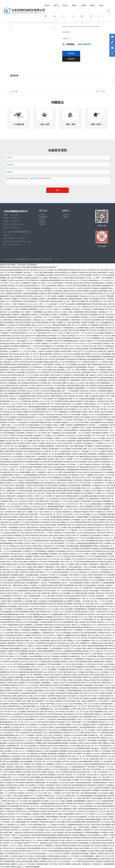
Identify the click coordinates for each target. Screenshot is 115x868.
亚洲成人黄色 (70, 796)
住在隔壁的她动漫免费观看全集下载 (52, 280)
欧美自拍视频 (64, 685)
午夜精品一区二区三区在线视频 (65, 438)
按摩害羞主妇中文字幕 (43, 833)
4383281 (21, 238)
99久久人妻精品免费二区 (10, 491)
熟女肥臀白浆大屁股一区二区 (25, 709)
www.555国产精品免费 (40, 322)
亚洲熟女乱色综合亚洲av (52, 328)
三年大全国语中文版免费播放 (91, 320)
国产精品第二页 (77, 309)
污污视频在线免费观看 (47, 804)
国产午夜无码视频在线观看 (86, 562)
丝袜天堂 (97, 506)
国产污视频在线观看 (19, 822)
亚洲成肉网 (56, 478)
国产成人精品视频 (36, 362)
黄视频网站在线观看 (75, 825)
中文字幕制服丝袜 (105, 572)
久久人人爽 (110, 838)
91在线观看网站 (41, 551)
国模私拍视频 (84, 407)
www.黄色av (70, 712)
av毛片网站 (44, 378)
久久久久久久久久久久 (46, 309)
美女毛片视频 (82, 472)
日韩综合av (68, 735)
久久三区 (51, 475)
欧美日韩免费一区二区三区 (57, 811)
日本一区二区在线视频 (52, 317)
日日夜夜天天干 (28, 551)
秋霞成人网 (85, 386)
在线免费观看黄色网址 (12, 614)
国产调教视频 (35, 614)
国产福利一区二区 (9, 341)
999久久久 (55, 580)
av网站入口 (36, 315)
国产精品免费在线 (28, 743)
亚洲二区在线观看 (67, 609)
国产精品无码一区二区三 (27, 577)
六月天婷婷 (48, 420)
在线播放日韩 (11, 646)
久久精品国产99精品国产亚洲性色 (65, 846)
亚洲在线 (26, 830)
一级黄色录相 (18, 833)
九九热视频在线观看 (85, 430)
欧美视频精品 (95, 441)
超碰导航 (96, 677)
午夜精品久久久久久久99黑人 (80, 554)
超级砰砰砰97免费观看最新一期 (37, 783)
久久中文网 (25, 522)
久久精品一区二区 (28, 648)
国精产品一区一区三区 (44, 654)
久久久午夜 (33, 446)
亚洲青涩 (42, 293)
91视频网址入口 (100, 577)
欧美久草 (36, 775)
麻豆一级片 (106, 435)
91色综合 (69, 830)
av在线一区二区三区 (35, 328)
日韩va (5, 470)
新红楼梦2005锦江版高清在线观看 (33, 307)
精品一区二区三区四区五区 (64, 612)
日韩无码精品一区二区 (58, 501)
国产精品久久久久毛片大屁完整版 (93, 317)
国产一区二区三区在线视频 (85, 538)
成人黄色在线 (63, 827)
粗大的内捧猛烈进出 (53, 677)
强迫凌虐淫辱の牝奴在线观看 (10, 641)
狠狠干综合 (97, 683)
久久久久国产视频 (48, 596)
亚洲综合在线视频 (26, 491)
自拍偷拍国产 (104, 425)
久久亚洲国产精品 (101, 380)
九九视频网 (21, 712)
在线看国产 (81, 499)
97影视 (62, 293)
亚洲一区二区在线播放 (52, 656)
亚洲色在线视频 (68, 777)
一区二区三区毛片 (55, 853)
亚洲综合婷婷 (11, 496)
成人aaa (40, 420)
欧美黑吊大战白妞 (81, 612)
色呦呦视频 (96, 338)
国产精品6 (24, 714)
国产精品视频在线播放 (31, 462)
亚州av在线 (96, 464)
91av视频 (98, 512)
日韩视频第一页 (80, 630)
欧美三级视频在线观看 (29, 564)
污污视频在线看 (30, 809)
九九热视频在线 (41, 664)
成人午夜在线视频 (76, 704)
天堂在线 (43, 606)
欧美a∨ (71, 630)
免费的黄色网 (89, 714)
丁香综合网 (50, 798)
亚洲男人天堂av (39, 291)
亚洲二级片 (48, 793)
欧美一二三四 (12, 425)
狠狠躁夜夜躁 (106, 383)
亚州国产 (59, 430)
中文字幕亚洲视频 (46, 438)
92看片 (56, 843)
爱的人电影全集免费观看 (77, 330)
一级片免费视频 (106, 278)
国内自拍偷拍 (21, 848)
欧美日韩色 (19, 451)
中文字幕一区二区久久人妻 (32, 357)
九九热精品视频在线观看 (28, 693)
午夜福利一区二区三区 (89, 415)
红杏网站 (21, 785)
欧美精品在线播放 (82, 349)
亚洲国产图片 (88, 588)
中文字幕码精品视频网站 (85, 796)
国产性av (57, 622)
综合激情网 (23, 422)
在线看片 (88, 733)
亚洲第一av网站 (88, 412)
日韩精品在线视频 (41, 648)
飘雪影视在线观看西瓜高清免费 (42, 604)
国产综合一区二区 (34, 349)
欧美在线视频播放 (63, 320)
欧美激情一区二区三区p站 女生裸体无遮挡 (15, 604)
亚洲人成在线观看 (84, 846)
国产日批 (75, 478)
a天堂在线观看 (34, 811)
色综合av (93, 680)
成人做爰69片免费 (85, 364)
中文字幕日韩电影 (70, 701)
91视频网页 (70, 388)
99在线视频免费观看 (50, 838)
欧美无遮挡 (31, 380)
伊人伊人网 (94, 693)
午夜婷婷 (88, 804)
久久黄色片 (23, 370)
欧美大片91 (53, 725)
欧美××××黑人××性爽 (12, 514)
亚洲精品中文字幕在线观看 (16, 783)
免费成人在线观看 (40, 861)
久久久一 (9, 838)
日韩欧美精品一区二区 (43, 780)
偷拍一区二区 (20, 735)
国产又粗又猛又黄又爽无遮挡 (102, 840)
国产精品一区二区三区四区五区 (32, 338)
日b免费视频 (43, 754)
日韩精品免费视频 (52, 817)
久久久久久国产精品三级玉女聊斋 (43, 722)
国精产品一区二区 (104, 622)
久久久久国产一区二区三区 (70, 577)
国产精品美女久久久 (33, 372)
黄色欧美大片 (39, 751)
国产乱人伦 (60, 785)
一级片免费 (85, 601)
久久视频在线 (14, 351)
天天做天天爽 (91, 709)
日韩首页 (44, 449)
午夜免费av (40, 864)
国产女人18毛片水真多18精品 (62, 443)
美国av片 (94, 725)
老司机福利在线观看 (16, 698)
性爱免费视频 (62, 525)
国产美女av (102, 533)
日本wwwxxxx (73, 817)
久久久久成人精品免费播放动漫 (87, 541)
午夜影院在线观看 (17, 556)
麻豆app (34, 270)
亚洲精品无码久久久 (72, 506)
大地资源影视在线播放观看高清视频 (43, 835)
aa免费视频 (76, 528)
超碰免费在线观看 (17, 388)
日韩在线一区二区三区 (52, 451)
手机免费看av (41, 275)
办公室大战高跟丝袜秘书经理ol (75, 596)
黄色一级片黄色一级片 (96, 635)
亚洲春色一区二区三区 (54, 307)
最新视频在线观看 (76, 299)
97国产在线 (81, 709)
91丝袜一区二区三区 (25, 541)
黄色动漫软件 (65, 769)
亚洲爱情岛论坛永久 (62, 767)
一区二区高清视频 (102, 667)
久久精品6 (91, 730)
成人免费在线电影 (92, 499)
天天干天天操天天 (67, 344)
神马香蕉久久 (21, 646)
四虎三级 (11, 593)
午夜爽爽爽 (30, 751)
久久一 (2, 804)
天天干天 (112, 330)
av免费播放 (54, 330)
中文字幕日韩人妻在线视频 (70, 549)
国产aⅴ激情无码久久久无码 (25, 386)
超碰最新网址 (80, 388)
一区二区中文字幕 (68, 664)
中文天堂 (34, 830)
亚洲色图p (37, 454)
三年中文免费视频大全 (93, 336)
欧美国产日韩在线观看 (95, 630)
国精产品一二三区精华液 (100, 362)
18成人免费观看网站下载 (98, 712)
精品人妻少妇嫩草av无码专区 (41, 659)
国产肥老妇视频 (53, 562)
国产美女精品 (47, 588)
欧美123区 (66, 762)
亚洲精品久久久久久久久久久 (28, 304)
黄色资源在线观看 (73, 386)
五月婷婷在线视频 (54, 664)
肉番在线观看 (34, 438)
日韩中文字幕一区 (9, 848)
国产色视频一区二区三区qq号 (84, 604)
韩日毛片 (103, 299)
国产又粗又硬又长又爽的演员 (97, 330)
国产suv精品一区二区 (103, 475)
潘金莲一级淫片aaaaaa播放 (104, 412)
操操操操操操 (106, 754)
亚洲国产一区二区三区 (19, 378)
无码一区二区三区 (37, 667)
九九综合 (109, 483)
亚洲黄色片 (16, 315)
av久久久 (98, 672)
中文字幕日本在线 (6, 583)
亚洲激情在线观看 (104, 698)
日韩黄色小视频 (103, 853)
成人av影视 (51, 693)
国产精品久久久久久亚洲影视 (15, 483)
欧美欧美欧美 (19, 717)
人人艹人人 (22, 349)
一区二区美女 (70, 543)
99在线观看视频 (55, 583)
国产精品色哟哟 (104, 386)
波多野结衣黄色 (19, 583)
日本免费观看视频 (87, 856)
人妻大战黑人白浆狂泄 (66, 288)
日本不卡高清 (28, 459)
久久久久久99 (81, 409)
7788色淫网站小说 (107, 591)
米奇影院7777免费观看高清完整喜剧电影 (39, 530)
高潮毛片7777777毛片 (31, 843)
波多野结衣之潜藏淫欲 (103, 788)
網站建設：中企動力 (41, 259)
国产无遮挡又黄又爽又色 (21, 478)
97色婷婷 (61, 725)
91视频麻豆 (96, 790)
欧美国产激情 (63, 299)
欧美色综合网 (71, 359)
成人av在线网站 (14, 522)
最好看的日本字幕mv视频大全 (86, 401)
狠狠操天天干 (29, 796)
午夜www (54, 522)
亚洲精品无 (29, 767)
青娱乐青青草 (14, 525)
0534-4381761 (85, 44)
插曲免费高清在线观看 (28, 396)
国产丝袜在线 (14, 354)
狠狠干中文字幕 (21, 633)
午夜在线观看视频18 (69, 472)
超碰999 (44, 585)
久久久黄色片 (8, 659)
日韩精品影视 (80, 819)
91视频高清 (33, 725)
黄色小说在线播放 (103, 680)
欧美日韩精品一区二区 (100, 769)
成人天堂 (9, 627)
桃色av (51, 630)
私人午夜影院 (32, 827)
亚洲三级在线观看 (47, 483)
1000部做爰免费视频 (92, 833)
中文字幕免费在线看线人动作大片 (80, 654)
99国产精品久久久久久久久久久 (57, 704)
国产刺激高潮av (6, 759)
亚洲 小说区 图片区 (79, 740)
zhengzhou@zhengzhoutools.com (20, 241)
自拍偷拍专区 (18, 838)
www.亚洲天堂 (69, 538)
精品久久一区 (66, 530)
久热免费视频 (11, 746)
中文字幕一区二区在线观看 (58, 575)
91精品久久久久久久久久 (72, 307)
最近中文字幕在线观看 (15, 278)
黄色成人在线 (34, 738)
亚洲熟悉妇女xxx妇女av (106, 454)
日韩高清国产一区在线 (37, 514)
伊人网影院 (79, 664)
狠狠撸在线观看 (56, 517)
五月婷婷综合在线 (14, 743)
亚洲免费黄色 (54, 549)
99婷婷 (46, 549)
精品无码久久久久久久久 (104, 538)
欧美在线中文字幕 (31, 846)
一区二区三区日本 (87, 333)
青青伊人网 (15, 672)
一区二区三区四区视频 (88, 656)
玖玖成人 (15, 504)
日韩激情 (8, 512)
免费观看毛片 (85, 643)
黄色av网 (9, 591)
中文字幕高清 (91, 388)
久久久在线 (42, 417)
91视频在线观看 (13, 625)
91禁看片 (39, 838)
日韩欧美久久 (98, 864)
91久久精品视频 (59, 399)
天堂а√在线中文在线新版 (55, 415)
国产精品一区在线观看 (53, 422)
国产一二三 (44, 304)
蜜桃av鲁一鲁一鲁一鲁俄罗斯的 (31, 675)
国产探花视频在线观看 (12, 393)
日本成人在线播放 (102, 730)
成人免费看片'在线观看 (72, 601)
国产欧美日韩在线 (43, 396)
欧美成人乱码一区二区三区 (29, 354)
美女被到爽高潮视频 (7, 735)
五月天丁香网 (9, 435)
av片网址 (73, 709)
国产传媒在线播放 (76, 685)
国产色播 (52, 322)
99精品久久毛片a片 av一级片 (92, 307)
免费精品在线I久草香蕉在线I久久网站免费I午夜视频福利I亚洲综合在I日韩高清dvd (28, 267)
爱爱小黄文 (87, 769)
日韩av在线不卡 (49, 546)
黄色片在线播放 (40, 509)
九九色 (54, 833)
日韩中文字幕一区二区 (26, 606)
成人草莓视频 (66, 478)
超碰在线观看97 (36, 588)
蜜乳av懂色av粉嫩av (47, 273)
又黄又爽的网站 (52, 299)
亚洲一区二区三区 (100, 717)
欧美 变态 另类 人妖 (92, 614)
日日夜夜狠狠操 (95, 517)
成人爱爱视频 (97, 480)
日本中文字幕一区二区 (68, 562)
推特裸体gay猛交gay (57, 541)
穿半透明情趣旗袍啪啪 (55, 601)
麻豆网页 (40, 735)
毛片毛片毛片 (9, 446)
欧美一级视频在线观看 (32, 596)
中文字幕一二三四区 (92, 278)
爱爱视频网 (52, 754)
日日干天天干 (37, 399)
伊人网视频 (27, 635)
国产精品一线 (84, 775)
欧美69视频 (21, 372)
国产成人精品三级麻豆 (39, 772)
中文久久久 (75, 806)
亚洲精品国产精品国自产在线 (83, 512)
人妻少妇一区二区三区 (8, 667)
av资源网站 (63, 717)
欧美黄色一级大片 (44, 830)
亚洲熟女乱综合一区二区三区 (54, 796)
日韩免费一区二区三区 (74, 459)
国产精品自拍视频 (51, 338)
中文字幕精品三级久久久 (63, 346)
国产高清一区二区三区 (77, 756)
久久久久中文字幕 (17, 404)
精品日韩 (104, 775)
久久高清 (90, 270)
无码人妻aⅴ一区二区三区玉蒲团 (101, 601)
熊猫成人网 (68, 291)
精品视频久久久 (64, 522)
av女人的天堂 (18, 627)
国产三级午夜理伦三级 (63, 475)
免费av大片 (98, 714)
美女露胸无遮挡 (6, 472)
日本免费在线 (50, 785)
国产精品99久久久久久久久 (44, 767)
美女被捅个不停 (103, 606)
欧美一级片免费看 (22, 438)
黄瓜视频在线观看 (100, 556)
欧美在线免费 (97, 344)
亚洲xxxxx (18, 357)
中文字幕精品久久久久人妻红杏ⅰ (16, 825)
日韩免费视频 (38, 312)
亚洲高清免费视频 (74, 491)
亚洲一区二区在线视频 (54, 401)
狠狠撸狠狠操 (84, 843)
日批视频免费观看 (73, 470)
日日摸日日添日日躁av (95, 559)
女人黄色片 (69, 420)
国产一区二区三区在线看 (12, 506)
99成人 (21, 846)
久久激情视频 (106, 506)
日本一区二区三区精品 (14, 567)
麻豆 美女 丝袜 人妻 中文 (95, 346)
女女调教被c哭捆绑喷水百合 (21, 346)
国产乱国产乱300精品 (104, 562)
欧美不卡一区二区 (33, 851)
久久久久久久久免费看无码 (105, 814)
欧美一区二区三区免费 (44, 496)
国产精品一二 (93, 367)
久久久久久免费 (105, 393)
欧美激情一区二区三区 (105, 399)
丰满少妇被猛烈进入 (76, 567)
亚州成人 (17, 630)
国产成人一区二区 (48, 688)
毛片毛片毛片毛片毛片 (101, 430)
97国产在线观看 (86, 275)
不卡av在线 (75, 315)
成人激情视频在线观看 (82, 748)
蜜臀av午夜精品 (105, 541)
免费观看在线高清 (94, 688)
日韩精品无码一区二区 (14, 538)
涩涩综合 (85, 591)
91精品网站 (12, 790)
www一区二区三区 (24, 788)
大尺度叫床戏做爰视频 (20, 612)
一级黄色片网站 (17, 585)
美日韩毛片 (39, 317)
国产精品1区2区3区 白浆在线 (18, 811)
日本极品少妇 (67, 675)
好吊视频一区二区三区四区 (82, 780)
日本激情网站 (60, 546)
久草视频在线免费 (45, 662)
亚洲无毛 (3, 383)
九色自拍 (95, 522)
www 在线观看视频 (31, 698)
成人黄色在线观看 (89, 585)
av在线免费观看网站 (31, 475)
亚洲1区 (105, 364)
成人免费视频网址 (84, 641)
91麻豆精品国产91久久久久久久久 (37, 480)
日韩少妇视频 (72, 717)
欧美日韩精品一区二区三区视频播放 (92, 580)
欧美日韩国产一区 (79, 722)
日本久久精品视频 (19, 775)
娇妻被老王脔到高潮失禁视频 (71, 677)
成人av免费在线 (8, 580)
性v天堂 (80, 669)
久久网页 (15, 362)
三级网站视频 (104, 564)
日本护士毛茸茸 (66, 580)
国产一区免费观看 (39, 472)
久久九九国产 (102, 296)
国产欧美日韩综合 (11, 391)
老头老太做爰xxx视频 (69, 433)
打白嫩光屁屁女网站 (90, 533)
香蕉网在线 (65, 662)
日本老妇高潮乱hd (41, 856)
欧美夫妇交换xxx (17, 530)
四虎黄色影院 (69, 714)
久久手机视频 (49, 270)
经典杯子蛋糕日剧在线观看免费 (93, 646)
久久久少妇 (74, 572)
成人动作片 (42, 790)
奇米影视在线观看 (67, 417)
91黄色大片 (31, 646)
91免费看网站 (38, 341)
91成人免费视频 (32, 299)
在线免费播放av (14, 528)
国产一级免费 (28, 512)
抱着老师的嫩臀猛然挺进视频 (58, 743)
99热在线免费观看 (34, 848)
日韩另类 (41, 415)
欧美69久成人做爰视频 (79, 462)
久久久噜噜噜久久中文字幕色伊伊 (103, 488)
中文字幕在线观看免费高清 (24, 509)
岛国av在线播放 (97, 798)
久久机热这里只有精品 (48, 738)
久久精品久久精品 (87, 577)
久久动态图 (10, 325)
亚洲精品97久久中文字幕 (38, 562)
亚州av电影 (78, 585)
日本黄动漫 (64, 843)
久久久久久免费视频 (99, 514)
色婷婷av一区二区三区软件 (100, 404)
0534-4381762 (15, 218)
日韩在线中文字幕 (50, 759)
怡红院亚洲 (110, 341)
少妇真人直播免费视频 (76, 312)
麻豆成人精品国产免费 (94, 743)
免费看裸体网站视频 (83, 304)
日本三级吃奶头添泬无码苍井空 (51, 806)
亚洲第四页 (101, 401)
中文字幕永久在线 (7, 554)
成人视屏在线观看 (69, 570)
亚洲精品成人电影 (97, 643)
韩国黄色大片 (67, 512)
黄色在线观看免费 (61, 756)
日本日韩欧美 (19, 543)
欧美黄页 (57, 530)
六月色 (14, 596)
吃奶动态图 (56, 349)
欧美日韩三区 (23, 425)
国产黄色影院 (45, 522)
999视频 (36, 556)
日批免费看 (67, 593)
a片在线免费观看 (19, 488)
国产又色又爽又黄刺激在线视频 (47, 717)
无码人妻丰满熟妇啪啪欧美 (74, 833)
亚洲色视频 (45, 315)
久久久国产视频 (74, 746)
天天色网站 (104, 848)
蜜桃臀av (32, 612)
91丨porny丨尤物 (79, 346)
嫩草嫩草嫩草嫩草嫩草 (56, 506)
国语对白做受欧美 (61, 273)
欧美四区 (23, 780)
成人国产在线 (11, 441)
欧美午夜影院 (30, 717)
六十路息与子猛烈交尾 (83, 288)
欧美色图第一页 (55, 783)
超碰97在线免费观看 (66, 585)
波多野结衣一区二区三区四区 (74, 393)
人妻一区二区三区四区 (91, 704)
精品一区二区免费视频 (63, 309)
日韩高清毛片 (25, 572)
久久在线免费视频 (55, 648)
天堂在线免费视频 (70, 430)
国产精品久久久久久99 (72, 638)
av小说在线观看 (27, 730)
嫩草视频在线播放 (6, 722)
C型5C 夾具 (45, 124)
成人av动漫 (29, 609)
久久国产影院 (9, 633)
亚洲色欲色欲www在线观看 (52, 467)
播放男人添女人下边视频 (76, 672)
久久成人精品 (29, 499)
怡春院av (87, 583)
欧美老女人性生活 (79, 475)
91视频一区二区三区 (102, 530)
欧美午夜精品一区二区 (17, 464)
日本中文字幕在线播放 (31, 622)
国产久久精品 (5, 417)
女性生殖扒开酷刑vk (68, 349)
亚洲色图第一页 (39, 435)
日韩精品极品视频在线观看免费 (11, 270)
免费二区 (71, 819)
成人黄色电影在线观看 (36, 422)
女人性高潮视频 (14, 312)
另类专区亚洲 (98, 575)
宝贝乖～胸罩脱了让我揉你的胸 (22, 819)
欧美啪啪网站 (26, 393)
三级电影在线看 (25, 680)
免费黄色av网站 (56, 391)
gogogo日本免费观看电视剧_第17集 (28, 580)
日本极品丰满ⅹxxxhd (93, 659)
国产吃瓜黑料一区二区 (26, 330)
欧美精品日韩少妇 (89, 627)
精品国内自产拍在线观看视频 (77, 367)
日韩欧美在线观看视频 (30, 293)
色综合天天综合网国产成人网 (39, 714)
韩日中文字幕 (47, 478)
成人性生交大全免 (19, 336)
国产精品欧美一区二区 (19, 827)
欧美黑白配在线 (33, 378)
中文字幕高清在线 (36, 367)
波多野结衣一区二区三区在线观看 (19, 814)
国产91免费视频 (33, 822)
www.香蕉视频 (98, 617)
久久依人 (55, 780)
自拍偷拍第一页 (8, 727)
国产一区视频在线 (54, 433)
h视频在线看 (61, 388)
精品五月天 (24, 280)
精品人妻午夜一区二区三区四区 (77, 280)
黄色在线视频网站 (104, 509)
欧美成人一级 (96, 372)
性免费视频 (100, 328)
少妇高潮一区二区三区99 (41, 599)
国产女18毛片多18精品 (81, 291)
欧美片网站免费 (9, 438)
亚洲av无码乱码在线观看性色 (29, 286)
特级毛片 (55, 357)
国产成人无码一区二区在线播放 (77, 535)
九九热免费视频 (95, 422)
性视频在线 (51, 551)
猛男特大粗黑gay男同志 (88, 606)
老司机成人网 (52, 827)
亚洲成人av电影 (45, 443)
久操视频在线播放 (23, 667)
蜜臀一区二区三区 (90, 449)
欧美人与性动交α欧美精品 (31, 756)
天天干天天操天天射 (79, 559)
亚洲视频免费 (69, 651)
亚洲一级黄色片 (62, 567)
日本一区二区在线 (93, 409)
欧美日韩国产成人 (96, 301)
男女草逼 (58, 275)
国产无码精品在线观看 (23, 325)
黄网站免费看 (45, 685)
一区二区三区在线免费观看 (70, 317)
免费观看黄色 (26, 315)
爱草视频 (23, 309)
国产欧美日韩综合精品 (99, 304)
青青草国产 (59, 735)
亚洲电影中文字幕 (108, 372)
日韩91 (16, 680)
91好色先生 (75, 633)
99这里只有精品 (53, 464)
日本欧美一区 (59, 764)
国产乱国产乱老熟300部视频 (46, 525)
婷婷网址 (60, 833)
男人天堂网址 (106, 441)
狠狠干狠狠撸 (38, 567)
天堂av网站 (44, 575)
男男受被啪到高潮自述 (41, 541)
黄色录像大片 (108, 714)
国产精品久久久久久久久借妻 (82, 617)
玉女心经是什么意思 (50, 312)
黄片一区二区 (85, 504)
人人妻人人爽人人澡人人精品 (55, 667)
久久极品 (20, 480)
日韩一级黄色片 (26, 312)
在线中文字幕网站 (81, 564)
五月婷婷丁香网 (93, 851)
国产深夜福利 (59, 604)
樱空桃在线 (85, 470)
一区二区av (28, 740)
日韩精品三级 (93, 370)
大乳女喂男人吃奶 (80, 443)
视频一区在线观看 (40, 601)
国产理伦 (26, 535)
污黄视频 (60, 322)
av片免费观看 (8, 630)
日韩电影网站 (38, 740)
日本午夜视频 (5, 725)
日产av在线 (69, 683)
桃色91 (8, 835)
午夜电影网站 (76, 322)
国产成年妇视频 (70, 409)
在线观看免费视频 (82, 517)
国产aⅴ (98, 604)
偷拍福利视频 (82, 286)
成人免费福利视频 (61, 270)
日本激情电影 (71, 441)
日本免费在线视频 (72, 546)
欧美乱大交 (86, 488)
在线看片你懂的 (66, 351)
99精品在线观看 (56, 396)
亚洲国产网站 (46, 593)
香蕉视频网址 (78, 830)
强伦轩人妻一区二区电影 (73, 798)
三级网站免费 (75, 320)
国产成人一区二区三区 (79, 706)
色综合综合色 (84, 391)
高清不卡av (16, 564)
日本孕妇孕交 (71, 499)
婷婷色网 (3, 422)
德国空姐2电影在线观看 (80, 853)
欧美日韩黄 (15, 725)
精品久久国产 (60, 459)
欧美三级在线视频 (94, 286)
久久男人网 (40, 706)
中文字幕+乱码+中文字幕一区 (18, 754)
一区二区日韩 (41, 370)
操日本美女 (61, 775)
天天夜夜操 (7, 688)
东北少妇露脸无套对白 (32, 388)
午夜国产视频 (19, 485)
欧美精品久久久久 (40, 320)
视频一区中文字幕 (73, 333)
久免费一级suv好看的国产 (35, 701)
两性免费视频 (44, 554)
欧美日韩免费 (92, 622)
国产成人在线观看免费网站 (22, 472)
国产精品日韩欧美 (58, 543)
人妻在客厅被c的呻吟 (62, 446)
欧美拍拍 (64, 451)
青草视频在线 (102, 567)
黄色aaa (86, 680)
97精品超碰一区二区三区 (92, 435)
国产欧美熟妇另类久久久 (45, 612)
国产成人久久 (94, 470)
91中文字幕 (91, 596)
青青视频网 (37, 467)
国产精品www (81, 357)
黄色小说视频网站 (17, 273)
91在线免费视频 (6, 612)
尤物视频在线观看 (67, 730)
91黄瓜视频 (78, 480)
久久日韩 (6, 851)
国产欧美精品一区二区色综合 (57, 336)
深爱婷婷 (18, 772)
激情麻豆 (67, 520)
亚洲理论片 (61, 286)
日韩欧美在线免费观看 (88, 399)
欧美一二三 (47, 825)
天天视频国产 (49, 341)
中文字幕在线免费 (69, 533)
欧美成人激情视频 (106, 554)
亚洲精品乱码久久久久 (26, 317)
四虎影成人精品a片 (57, 599)
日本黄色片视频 (78, 375)
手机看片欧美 (46, 372)
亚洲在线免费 (61, 693)
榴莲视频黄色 (54, 378)
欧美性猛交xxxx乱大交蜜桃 (12, 412)
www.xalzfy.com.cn (14, 244)
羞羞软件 (14, 864)
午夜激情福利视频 (57, 614)
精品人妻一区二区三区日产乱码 (80, 483)
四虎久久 (64, 583)
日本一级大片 (49, 735)
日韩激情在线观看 (105, 367)
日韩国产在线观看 (53, 293)
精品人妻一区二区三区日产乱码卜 (67, 504)
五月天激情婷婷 (59, 435)
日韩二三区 (78, 588)
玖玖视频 (11, 559)
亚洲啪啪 (72, 396)
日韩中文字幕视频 (90, 567)
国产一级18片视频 (55, 383)
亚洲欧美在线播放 (73, 693)
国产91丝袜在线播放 (73, 790)
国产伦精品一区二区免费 (30, 641)
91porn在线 (87, 691)
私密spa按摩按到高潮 (61, 572)
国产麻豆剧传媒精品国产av (27, 417)
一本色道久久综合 (58, 683)
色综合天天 (36, 364)
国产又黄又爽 (17, 622)
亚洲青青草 (43, 457)
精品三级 (58, 341)
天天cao (40, 270)
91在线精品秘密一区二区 (39, 733)
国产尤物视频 (106, 688)
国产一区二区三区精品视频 (61, 633)
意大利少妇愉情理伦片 (96, 472)
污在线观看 (59, 798)
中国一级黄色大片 (99, 491)
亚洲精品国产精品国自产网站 (10, 344)
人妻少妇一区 (51, 472)
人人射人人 (13, 846)
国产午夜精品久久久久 (67, 357)
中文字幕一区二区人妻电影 (72, 648)
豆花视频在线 (21, 496)
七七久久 (107, 293)
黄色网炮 (58, 777)
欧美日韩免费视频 (52, 751)
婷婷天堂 (41, 564)
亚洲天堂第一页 (97, 583)
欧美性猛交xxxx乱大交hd (77, 270)
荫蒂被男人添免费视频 (15, 677)
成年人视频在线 (60, 367)
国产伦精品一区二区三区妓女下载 (19, 801)
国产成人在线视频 (36, 759)
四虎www (14, 370)
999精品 (86, 404)
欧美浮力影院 (58, 588)
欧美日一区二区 (47, 283)
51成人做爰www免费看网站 (102, 501)
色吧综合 (70, 493)
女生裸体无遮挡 (95, 843)
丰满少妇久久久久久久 (88, 296)
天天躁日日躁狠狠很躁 (32, 288)
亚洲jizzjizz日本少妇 (57, 840)
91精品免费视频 (92, 722)
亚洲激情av (24, 654)
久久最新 (103, 499)
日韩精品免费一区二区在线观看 (59, 449)
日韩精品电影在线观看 (102, 588)
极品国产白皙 (21, 407)
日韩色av (42, 299)
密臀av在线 (35, 528)
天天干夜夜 (50, 701)
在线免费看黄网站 (59, 470)
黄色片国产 (76, 793)
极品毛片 (29, 336)
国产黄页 (35, 680)
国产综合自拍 (50, 712)
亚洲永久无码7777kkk (59, 641)
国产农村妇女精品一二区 (68, 859)
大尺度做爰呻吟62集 (24, 399)
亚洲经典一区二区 (63, 738)
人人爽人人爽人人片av (79, 738)
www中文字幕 (71, 286)
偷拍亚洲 (7, 596)
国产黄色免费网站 (53, 417)
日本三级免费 (63, 554)
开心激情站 (12, 449)
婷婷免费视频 (9, 322)
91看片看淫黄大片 (75, 575)
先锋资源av (54, 554)
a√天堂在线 (57, 512)
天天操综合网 (47, 393)
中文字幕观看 (57, 372)
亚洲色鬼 (87, 362)
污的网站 (69, 425)
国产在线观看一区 (82, 301)
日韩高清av (82, 273)
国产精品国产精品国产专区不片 (41, 412)
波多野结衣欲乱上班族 (25, 696)
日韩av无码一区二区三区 (34, 793)
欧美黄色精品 (38, 549)
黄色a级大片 (45, 614)
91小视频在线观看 (40, 336)
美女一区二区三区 (44, 538)
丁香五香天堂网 (44, 301)
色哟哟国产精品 (103, 449)
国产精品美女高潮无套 (84, 551)
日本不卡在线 (92, 696)
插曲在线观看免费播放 (94, 819)
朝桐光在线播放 (54, 856)
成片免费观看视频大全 (73, 599)
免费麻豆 (26, 412)
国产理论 (26, 270)
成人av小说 (31, 391)
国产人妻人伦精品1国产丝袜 (27, 533)
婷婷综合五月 (13, 286)
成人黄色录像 (109, 664)
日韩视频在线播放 (41, 459)
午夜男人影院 (95, 825)
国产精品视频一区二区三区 (15, 428)
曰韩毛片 (28, 543)
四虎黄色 (74, 688)
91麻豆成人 (104, 756)
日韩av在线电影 (77, 449)
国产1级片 (102, 315)
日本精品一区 (31, 275)
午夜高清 (67, 617)
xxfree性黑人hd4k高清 (18, 851)
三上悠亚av (33, 415)
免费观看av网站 (99, 662)
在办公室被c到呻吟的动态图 (22, 617)
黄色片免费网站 (82, 370)
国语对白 (58, 675)
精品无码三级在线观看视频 (74, 785)
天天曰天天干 (32, 493)
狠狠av (104, 843)
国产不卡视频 (57, 814)
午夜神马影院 (93, 564)
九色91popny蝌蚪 (65, 780)
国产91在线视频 (55, 627)
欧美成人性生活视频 (83, 751)
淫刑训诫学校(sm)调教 (14, 635)
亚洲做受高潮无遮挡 (64, 835)
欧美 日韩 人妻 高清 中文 (70, 275)
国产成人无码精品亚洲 (17, 296)
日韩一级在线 (82, 701)
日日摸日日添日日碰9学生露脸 (11, 375)
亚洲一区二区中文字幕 (58, 672)
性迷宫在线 (4, 817)
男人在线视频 (30, 785)
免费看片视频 (9, 451)
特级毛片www (14, 280)
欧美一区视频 (17, 512)
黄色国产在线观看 (88, 322)
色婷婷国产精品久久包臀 (35, 712)
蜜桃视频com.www (42, 620)
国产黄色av (101, 341)
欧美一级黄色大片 (46, 512)
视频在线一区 (8, 570)
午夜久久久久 (14, 396)
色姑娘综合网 (46, 349)
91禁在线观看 (106, 354)
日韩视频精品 (12, 383)
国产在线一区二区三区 (61, 354)
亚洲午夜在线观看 (92, 756)
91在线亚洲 (93, 638)
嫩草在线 (68, 851)
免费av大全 (61, 635)
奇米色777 (4, 693)
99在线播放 (73, 743)
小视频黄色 (86, 725)
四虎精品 (98, 446)
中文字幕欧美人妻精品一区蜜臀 (54, 425)
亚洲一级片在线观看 (75, 525)
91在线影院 (79, 777)
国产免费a (30, 296)
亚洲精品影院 (80, 659)
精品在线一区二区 (94, 801)
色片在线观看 (69, 457)
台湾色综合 (35, 685)
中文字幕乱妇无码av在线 (45, 746)
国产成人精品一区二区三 (90, 746)
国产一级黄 (71, 301)
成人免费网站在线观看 (79, 593)
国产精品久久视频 (82, 396)
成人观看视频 (8, 488)
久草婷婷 (58, 809)
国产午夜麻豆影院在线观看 (36, 428)
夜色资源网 (17, 293)
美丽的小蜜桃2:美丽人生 (52, 362)
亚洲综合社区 (58, 393)
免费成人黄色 (107, 683)
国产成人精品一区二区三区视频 (11, 843)
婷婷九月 (41, 846)
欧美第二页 (31, 496)
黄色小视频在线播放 (53, 564)
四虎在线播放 (94, 591)
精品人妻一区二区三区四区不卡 (78, 325)
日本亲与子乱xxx (10, 712)
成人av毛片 (34, 662)
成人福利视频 (60, 691)
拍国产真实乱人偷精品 (57, 535)
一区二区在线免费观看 (48, 286)
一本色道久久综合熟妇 (45, 351)
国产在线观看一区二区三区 (90, 354)
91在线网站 (58, 570)
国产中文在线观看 (68, 304)
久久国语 (16, 309)
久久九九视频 (43, 278)
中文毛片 (53, 480)
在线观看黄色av (16, 430)
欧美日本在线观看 (6, 499)
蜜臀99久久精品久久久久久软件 (73, 383)
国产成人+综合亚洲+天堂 (103, 270)
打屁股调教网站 (69, 814)
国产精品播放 (12, 606)
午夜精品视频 (17, 601)
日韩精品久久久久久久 (92, 570)
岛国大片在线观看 (42, 646)
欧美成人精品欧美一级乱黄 (72, 788)
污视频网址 (90, 475)
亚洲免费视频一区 (87, 485)
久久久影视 (69, 435)
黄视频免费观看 (41, 409)
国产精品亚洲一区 (9, 454)
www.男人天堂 (10, 328)
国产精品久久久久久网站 (70, 606)
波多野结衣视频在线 (79, 835)
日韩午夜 (93, 391)
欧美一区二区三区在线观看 (74, 614)
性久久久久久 (57, 556)
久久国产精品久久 (98, 483)
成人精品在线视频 (51, 485)
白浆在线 (108, 635)
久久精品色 (82, 688)
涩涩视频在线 (92, 609)
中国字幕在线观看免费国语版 (88, 809)
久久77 (36, 512)
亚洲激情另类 (26, 401)
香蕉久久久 (76, 625)
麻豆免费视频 (33, 554)
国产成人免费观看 (81, 635)
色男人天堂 (75, 643)
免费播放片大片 (24, 683)
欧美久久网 (10, 485)
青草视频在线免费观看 (46, 446)
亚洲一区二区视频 (67, 564)
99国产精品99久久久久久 (42, 609)
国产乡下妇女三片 (74, 451)
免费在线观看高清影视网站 (66, 719)
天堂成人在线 (49, 691)
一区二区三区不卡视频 (28, 351)
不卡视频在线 (109, 420)
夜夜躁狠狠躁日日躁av (67, 378)
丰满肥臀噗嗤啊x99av (80, 425)
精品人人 (21, 867)
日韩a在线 (110, 520)
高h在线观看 (7, 309)
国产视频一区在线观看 (47, 788)
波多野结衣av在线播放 (48, 775)
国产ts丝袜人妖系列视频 (81, 372)
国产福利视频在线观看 (70, 496)
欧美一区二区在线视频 (72, 415)
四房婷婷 (11, 651)
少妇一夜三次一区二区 (22, 722)
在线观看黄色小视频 (69, 809)
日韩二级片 (97, 806)
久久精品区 (25, 506)
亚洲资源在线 (20, 559)
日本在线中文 (38, 638)
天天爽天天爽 (48, 570)
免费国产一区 (36, 585)
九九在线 (6, 549)
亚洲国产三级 (20, 701)
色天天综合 (111, 551)
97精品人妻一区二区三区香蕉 (83, 351)
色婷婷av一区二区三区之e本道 (103, 691)
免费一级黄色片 (91, 375)
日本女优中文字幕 (15, 719)
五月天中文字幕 (85, 478)
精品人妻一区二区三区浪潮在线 (36, 404)
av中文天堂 (56, 559)
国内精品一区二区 (39, 401)
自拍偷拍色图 (81, 359)
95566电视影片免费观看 (29, 630)
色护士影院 (38, 296)
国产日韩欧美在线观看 (21, 659)
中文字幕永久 (62, 825)
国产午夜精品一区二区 (63, 428)
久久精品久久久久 (12, 654)
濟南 (50, 259)
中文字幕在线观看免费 (88, 633)
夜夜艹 (112, 362)
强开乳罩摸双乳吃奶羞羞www (93, 525)
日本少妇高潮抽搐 (94, 835)
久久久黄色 (13, 856)
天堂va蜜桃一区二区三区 (91, 754)
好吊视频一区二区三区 (51, 769)
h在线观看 (93, 291)
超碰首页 (21, 793)
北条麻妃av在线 (76, 769)
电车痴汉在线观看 (106, 693)
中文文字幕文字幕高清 (12, 307)
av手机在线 (71, 751)
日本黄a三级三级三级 (84, 840)
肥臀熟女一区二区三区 (70, 422)
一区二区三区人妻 (82, 712)
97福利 (105, 480)
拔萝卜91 (15, 835)
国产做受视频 (49, 504)
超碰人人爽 (72, 827)
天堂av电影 (101, 585)
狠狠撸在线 (70, 635)
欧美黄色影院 (95, 407)
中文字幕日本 (48, 367)
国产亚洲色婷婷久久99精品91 (100, 535)
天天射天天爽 (76, 646)
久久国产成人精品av (47, 727)
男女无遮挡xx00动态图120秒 (66, 804)
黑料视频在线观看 (32, 575)
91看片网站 (63, 817)
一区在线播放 (28, 691)
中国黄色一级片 (12, 330)
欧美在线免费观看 (26, 762)
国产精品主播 (45, 748)
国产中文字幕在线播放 (100, 417)
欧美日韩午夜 (67, 372)
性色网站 (57, 351)
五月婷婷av (28, 593)
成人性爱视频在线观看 (56, 409)
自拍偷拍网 (7, 362)
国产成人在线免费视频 (11, 762)
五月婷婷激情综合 (68, 328)
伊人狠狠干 (105, 835)
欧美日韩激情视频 (65, 338)
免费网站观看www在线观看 (43, 617)
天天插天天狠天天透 (18, 275)
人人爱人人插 (96, 772)
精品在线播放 (35, 683)
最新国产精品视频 (83, 441)
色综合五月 (15, 467)
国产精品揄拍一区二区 (8, 415)
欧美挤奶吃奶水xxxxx (106, 415)
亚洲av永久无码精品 (75, 680)
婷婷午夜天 (10, 291)
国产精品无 (110, 580)
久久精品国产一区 (55, 304)
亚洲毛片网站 (67, 740)
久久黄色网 (68, 283)
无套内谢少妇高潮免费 (23, 322)
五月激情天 (109, 283)
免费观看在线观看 (107, 733)
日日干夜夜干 (104, 701)
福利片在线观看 (106, 620)
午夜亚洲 (103, 451)
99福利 (33, 525)
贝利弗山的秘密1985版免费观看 (48, 577)
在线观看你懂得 (12, 317)
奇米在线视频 (85, 549)
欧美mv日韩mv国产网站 (82, 283)
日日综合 (100, 727)
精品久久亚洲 (109, 617)
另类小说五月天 (54, 730)
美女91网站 (22, 391)
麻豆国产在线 (103, 625)
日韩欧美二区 (70, 840)
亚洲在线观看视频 (6, 680)
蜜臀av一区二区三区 (52, 801)
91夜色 (23, 299)
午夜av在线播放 (46, 556)
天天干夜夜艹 (8, 796)
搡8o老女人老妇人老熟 (34, 559)
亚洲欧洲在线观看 (72, 296)
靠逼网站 (92, 593)
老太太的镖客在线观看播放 (89, 496)
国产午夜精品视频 (36, 825)
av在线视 (34, 788)
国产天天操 (66, 620)
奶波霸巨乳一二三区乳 (104, 596)
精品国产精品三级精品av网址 (57, 488)
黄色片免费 (92, 738)
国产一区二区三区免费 (30, 375)
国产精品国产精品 (43, 501)
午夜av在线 (4, 522)
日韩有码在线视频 (61, 630)
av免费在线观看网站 (84, 438)
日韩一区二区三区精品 (85, 719)
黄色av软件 (103, 722)
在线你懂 (50, 275)
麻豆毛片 (36, 748)
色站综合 (3, 593)
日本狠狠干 (67, 853)
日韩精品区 (10, 767)
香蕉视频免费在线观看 (65, 480)
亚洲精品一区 (72, 641)
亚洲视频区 (63, 751)
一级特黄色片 (104, 748)
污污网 (65, 396)
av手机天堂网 (24, 362)
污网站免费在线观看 (59, 325)
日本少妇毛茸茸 (21, 328)
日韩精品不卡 (6, 333)
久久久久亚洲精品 (52, 499)
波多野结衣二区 (16, 830)
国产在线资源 (10, 772)
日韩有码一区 (97, 275)
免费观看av (18, 535)
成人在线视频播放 (34, 633)
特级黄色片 (16, 299)
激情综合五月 (79, 493)
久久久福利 (63, 312)
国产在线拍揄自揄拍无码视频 (104, 719)
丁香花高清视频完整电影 (87, 727)
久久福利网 (39, 796)
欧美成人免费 (25, 528)
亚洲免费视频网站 (80, 801)
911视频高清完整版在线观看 (71, 627)
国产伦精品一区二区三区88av (57, 680)
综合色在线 (42, 827)
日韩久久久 (39, 451)
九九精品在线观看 (46, 622)
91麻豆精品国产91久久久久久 (48, 333)
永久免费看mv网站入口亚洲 (85, 328)
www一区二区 (16, 401)
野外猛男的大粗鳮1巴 (35, 570)
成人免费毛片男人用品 (11, 572)
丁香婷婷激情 (46, 633)
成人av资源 (63, 330)
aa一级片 (41, 493)
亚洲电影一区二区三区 (24, 454)
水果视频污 (61, 296)
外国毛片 (8, 299)
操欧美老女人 (43, 853)
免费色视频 (68, 848)
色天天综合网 (48, 399)
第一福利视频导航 (74, 380)
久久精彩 (105, 706)
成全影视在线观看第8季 (8, 380)
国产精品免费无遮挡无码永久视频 (36, 627)
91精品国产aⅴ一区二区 (24, 291)
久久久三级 (42, 693)
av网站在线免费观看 (32, 867)
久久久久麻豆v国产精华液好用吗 (83, 861)
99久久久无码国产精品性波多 (66, 772)
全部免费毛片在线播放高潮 (70, 656)
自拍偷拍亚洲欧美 (107, 470)
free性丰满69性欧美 (30, 301)
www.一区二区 (23, 738)
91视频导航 (95, 549)
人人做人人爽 (105, 407)
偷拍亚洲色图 (102, 273)
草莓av (54, 825)
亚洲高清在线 (8, 320)
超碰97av (52, 772)
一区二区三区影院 (84, 433)
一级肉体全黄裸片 (84, 827)
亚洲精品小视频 (102, 709)
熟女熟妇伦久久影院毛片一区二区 (23, 409)
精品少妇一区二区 (21, 554)
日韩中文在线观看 (65, 864)
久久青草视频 (28, 601)
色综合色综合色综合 (30, 430)
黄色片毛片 (22, 380)
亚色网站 (27, 764)
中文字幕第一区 (13, 422)
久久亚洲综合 (87, 491)
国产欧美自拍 (91, 273)
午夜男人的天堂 (48, 675)
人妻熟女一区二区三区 (17, 470)
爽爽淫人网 (65, 822)
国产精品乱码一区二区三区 (30, 806)
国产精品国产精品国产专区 (99, 396)
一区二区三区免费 (50, 296)
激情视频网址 (32, 790)
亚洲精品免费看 (76, 412)
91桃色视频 (76, 520)
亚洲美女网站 (86, 790)
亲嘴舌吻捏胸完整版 (24, 364)
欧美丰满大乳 (73, 843)
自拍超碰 (10, 764)
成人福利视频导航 (67, 622)
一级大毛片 (44, 583)
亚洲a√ (11, 357)
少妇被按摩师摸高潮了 (100, 783)
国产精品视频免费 (26, 669)
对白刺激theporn (108, 604)
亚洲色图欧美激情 (98, 283)
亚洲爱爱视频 (45, 641)
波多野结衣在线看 (25, 443)
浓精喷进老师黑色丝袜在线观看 (66, 727)
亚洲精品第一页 (93, 701)
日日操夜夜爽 (70, 541)
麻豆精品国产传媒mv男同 (39, 535)
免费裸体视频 (97, 364)
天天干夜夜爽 (9, 853)
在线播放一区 (36, 283)
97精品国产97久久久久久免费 (73, 733)
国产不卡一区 (25, 685)
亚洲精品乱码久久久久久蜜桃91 (71, 404)
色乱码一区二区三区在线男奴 (56, 386)
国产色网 (47, 740)
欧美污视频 (50, 643)
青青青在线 (24, 514)
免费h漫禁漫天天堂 (40, 730)
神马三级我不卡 (58, 420)
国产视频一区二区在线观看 (101, 751)
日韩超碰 (95, 288)
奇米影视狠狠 (35, 522)
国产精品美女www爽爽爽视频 (24, 664)
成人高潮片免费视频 (79, 851)
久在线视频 (16, 714)
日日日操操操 (43, 725)
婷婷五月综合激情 (69, 696)
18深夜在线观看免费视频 (45, 651)
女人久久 (15, 675)
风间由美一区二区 (80, 730)
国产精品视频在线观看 (8, 364)
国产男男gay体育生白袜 (85, 467)
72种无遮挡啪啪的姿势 (94, 357)
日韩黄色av (43, 698)
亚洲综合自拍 (67, 528)
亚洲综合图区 (88, 459)
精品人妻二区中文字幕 (25, 638)
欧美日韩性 (43, 475)
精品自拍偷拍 (58, 283)
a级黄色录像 (99, 669)
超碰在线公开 (22, 493)
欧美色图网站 (61, 551)
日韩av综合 (108, 478)
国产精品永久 (5, 404)
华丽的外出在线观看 (103, 861)
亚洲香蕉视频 (5, 401)
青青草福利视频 (64, 838)
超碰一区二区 (14, 501)
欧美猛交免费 (17, 462)
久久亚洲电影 (107, 543)
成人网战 (58, 483)
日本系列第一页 (63, 759)
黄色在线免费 (25, 835)
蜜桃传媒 (108, 333)
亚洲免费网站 (46, 683)
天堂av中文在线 (103, 375)
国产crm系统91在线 (7, 840)
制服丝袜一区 (91, 341)
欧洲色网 (9, 293)
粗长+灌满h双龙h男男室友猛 (28, 383)
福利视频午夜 (107, 446)
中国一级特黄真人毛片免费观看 (42, 764)
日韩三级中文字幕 (58, 830)
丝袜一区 (62, 333)
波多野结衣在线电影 (55, 696)
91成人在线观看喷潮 (85, 717)
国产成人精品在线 (57, 520)
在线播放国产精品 (11, 443)
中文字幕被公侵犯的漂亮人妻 (36, 464)
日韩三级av (29, 856)
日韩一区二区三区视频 (100, 641)
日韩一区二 (71, 370)
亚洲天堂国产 (40, 499)
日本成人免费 (93, 462)
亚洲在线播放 (106, 825)
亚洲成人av (77, 848)
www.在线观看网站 (10, 520)
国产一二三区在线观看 (70, 391)
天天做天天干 (73, 811)
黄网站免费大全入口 (56, 278)
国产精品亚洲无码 (57, 714)
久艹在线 (67, 322)
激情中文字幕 (25, 525)
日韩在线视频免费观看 (21, 591)
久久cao (79, 533)
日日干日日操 (19, 499)
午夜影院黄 (33, 754)
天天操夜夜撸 (40, 643)
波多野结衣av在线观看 (11, 662)
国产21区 (86, 825)
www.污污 (40, 470)
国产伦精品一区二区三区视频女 (17, 656)
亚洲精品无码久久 (31, 457)
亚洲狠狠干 (50, 428)
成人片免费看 (66, 559)
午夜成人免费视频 (66, 801)
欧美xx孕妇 (32, 370)
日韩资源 (41, 430)
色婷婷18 (82, 743)
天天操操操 (43, 383)
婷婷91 (98, 593)
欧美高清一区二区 (72, 399)
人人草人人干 (22, 790)
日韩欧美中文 (87, 677)
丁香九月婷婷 (68, 514)
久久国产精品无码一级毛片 (94, 664)
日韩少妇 (59, 788)
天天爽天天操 (50, 493)
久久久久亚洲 (45, 517)
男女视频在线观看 (101, 796)
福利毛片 (67, 806)
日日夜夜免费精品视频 (74, 691)
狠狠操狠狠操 (39, 691)
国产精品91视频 (56, 620)
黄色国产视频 (8, 833)
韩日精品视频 (13, 693)
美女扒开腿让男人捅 (41, 359)
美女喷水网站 (18, 691)
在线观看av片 (103, 312)
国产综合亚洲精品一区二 (52, 591)
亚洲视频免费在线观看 (70, 341)
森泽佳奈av (23, 504)
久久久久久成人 (88, 788)
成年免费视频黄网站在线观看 (10, 620)
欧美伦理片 (94, 386)
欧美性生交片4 (6, 457)
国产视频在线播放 (77, 446)
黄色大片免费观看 (26, 625)
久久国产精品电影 (48, 364)
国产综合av (75, 620)
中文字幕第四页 (66, 375)
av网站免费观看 (15, 648)
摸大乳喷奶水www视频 (89, 698)
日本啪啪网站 (110, 472)
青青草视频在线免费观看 (100, 428)
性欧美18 (81, 804)
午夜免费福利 (40, 677)
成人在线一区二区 (19, 751)
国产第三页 (27, 599)
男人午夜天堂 (107, 827)
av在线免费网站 (42, 380)
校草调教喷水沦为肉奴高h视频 (69, 485)
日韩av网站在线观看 (63, 688)
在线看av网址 (77, 864)
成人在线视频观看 (21, 446)
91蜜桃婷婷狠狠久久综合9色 (22, 748)
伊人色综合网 (78, 735)
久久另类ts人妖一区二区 (39, 506)
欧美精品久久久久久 (16, 288)
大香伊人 (35, 443)
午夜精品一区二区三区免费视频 (66, 364)
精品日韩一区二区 (92, 393)
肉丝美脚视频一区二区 (49, 288)
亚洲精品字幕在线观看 (101, 459)
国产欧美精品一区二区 (106, 609)
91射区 (57, 404)
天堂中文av (79, 714)
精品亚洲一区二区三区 (28, 333)
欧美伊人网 (7, 585)
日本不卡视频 (37, 393)
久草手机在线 (18, 459)
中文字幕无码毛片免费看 (45, 809)
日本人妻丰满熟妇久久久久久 (72, 362)
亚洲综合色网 (99, 675)
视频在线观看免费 (55, 733)
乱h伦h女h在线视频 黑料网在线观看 (54, 491)
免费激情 (32, 654)
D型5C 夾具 (70, 124)
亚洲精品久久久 (58, 659)
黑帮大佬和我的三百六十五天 (83, 556)
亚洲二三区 (78, 509)
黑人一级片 (100, 735)
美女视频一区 (7, 459)
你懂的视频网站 (109, 864)
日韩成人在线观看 (43, 840)
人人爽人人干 (23, 864)
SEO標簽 (58, 259)
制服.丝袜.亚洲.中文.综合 (83, 683)
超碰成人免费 (20, 840)
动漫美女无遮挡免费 (79, 454)
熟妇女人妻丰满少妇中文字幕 (83, 675)
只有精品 (82, 341)
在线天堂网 (67, 556)
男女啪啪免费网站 (29, 719)
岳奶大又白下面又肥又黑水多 (13, 740)
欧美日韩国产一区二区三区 (81, 338)
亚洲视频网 (61, 754)
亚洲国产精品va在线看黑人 (23, 320)
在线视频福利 (80, 667)
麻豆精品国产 (89, 493)
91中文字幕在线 (18, 457)
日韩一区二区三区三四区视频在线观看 (96, 599)
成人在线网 (99, 351)
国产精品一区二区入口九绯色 (99, 811)
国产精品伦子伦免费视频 (89, 315)
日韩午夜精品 (98, 654)
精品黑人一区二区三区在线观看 (83, 530)
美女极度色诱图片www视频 (60, 462)
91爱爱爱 (48, 846)
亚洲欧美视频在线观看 (83, 783)
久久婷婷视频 (38, 625)
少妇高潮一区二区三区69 (25, 643)
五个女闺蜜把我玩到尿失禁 (94, 293)
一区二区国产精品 (11, 793)
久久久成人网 (81, 696)
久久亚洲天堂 (28, 359)
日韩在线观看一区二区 (25, 341)
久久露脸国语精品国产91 (79, 767)
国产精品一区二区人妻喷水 (36, 488)
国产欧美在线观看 (64, 646)
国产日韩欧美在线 (105, 462)
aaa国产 (29, 775)
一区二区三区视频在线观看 (12, 551)
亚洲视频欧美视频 (40, 819)
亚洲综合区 (40, 386)
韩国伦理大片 (69, 659)
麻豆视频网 (69, 604)
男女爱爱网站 (19, 609)
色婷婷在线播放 (96, 504)
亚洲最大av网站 (69, 401)
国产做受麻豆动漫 (99, 551)
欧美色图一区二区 (48, 454)
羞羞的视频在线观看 (94, 359)
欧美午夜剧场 (54, 859)
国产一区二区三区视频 (25, 441)
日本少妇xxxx (78, 764)
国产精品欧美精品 (69, 467)
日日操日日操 (104, 614)
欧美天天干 (96, 733)
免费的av (106, 743)
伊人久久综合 (79, 344)
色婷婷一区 (96, 777)
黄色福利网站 (92, 454)
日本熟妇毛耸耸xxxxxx (105, 638)
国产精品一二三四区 (32, 273)
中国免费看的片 (65, 315)
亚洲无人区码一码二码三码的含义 (44, 635)
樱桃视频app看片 (69, 517)
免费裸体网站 (5, 556)
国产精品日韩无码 (84, 772)
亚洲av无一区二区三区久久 (26, 420)
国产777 (51, 404)
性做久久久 (19, 475)
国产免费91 (78, 754)
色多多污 (84, 380)
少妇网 (59, 472)
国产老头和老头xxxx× (62, 643)
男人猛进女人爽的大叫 (28, 501)
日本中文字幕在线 (40, 696)
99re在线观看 (79, 278)
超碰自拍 (88, 464)
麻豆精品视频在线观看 (63, 454)
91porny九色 (24, 662)
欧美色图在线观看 (48, 777)
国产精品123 (53, 380)
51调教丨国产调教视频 (91, 299)
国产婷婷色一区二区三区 (91, 848)
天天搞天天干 (30, 470)
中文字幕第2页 (54, 344)
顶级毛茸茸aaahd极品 (11, 517)
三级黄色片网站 (12, 738)
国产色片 (53, 646)
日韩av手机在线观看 (60, 654)
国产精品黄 (15, 333)
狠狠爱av (45, 344)
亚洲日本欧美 (37, 546)
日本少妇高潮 (45, 462)
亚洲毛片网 (24, 725)
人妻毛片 (69, 754)
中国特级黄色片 (50, 567)
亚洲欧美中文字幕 (12, 804)
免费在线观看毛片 (35, 425)
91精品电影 (62, 380)
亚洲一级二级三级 (97, 817)
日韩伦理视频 (103, 291)
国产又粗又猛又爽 (23, 733)
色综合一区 (19, 764)
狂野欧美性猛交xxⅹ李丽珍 (31, 344)
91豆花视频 (52, 698)
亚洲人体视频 (18, 796)
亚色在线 (32, 864)
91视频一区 (95, 554)
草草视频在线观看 (53, 509)
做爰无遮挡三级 (38, 801)
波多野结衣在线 (29, 838)
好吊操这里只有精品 (13, 338)
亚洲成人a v (64, 464)
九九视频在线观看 (98, 309)
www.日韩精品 (99, 333)
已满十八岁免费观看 (23, 283)
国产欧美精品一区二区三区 (79, 759)
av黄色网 (106, 344)
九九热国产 (54, 315)
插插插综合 (95, 748)
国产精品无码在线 (20, 570)
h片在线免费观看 (17, 809)
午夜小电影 (26, 772)
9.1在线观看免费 (63, 669)
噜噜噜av (14, 417)
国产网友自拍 (34, 280)
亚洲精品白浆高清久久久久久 (50, 528)
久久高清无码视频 (86, 806)
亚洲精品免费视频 (101, 648)
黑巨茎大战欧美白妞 (90, 509)
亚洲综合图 (87, 480)
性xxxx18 (46, 672)
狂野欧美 (80, 570)
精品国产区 (12, 420)
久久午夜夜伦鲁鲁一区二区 (90, 620)
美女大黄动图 (44, 375)
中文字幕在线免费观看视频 (29, 804)
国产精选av (30, 704)
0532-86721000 (18, 224)
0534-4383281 (15, 221)
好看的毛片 (51, 320)
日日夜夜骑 (104, 833)
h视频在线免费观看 (33, 483)
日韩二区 (73, 662)
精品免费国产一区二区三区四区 (68, 698)
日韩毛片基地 (55, 375)
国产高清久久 (50, 430)
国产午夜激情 (61, 493)
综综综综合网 (12, 349)
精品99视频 (90, 672)
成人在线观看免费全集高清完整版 (28, 449)
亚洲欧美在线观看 (31, 278)
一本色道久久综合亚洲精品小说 (43, 346)
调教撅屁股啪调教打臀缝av (89, 546)
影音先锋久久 (95, 775)
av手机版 (87, 309)
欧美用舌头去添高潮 (106, 496)
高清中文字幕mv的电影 (83, 417)
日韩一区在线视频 (102, 322)
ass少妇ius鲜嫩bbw (48, 388)
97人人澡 (10, 717)
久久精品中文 (88, 669)
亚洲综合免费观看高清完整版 (25, 651)
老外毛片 (38, 688)
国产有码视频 (90, 667)
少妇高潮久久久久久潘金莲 (88, 572)
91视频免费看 (32, 309)
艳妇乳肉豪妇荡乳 (46, 354)
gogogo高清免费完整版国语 (19, 367)
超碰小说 (27, 585)
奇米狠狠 (87, 514)
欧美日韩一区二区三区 (54, 514)
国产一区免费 (86, 428)
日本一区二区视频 (99, 438)
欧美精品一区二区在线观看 (103, 762)
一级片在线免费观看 (76, 583)
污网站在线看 (11, 407)
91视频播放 (43, 630)
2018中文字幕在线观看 (57, 359)
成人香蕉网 (73, 273)
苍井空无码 (37, 762)
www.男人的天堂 (26, 546)
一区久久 (44, 851)
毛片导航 (62, 499)
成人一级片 (48, 470)
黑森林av (73, 669)
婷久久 (37, 606)
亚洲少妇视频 (69, 278)
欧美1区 (96, 378)
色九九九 (65, 483)
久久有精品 (40, 785)
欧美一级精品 (28, 567)
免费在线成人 (20, 767)
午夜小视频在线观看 (82, 457)
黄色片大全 (71, 551)
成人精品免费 (75, 354)
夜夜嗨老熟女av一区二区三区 (99, 280)
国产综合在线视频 (75, 488)
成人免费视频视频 (43, 709)
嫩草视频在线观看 (36, 591)
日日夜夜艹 (13, 577)
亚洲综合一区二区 (72, 775)
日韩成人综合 (69, 588)
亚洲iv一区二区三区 (30, 538)
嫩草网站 (3, 606)
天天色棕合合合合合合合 (74, 293)
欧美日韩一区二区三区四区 (85, 814)
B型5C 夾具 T (96, 124)
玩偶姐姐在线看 (23, 415)
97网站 (30, 504)
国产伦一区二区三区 (15, 777)
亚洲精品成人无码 (48, 756)
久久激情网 (57, 496)
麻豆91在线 (34, 572)
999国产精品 (48, 625)
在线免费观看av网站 (85, 762)
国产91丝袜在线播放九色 (56, 790)
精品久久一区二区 (46, 572)
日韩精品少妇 (14, 546)
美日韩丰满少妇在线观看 (24, 435)
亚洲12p (111, 380)
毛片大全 (105, 512)
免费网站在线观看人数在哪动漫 (34, 798)
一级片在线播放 (57, 538)
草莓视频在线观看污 (18, 575)
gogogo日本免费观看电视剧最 (88, 859)
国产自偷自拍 (9, 709)
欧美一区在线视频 (72, 407)
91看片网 (46, 520)
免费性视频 (12, 643)
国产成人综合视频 (36, 769)
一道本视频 (56, 793)
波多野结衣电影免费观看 (32, 777)
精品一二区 (25, 614)
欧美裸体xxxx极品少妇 (58, 301)
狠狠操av (98, 485)
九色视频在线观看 (107, 801)
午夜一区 (7, 530)
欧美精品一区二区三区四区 (70, 856)
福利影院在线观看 (93, 822)
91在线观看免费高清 (107, 378)
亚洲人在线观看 (80, 622)
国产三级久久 (85, 693)
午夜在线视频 (96, 433)
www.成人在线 (15, 549)
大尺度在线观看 (103, 696)
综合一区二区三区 (48, 441)
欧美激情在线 (11, 372)
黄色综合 (74, 762)
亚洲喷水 (49, 435)
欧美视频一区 (107, 672)
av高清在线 (69, 764)
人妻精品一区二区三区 (102, 856)
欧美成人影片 (83, 811)
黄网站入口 (91, 443)
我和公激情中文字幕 (93, 383)
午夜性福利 (57, 533)
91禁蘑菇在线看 (41, 743)
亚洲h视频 (94, 325)
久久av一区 (47, 357)
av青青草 (42, 680)
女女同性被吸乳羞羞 (28, 706)
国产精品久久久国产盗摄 (54, 291)
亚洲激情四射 (17, 301)
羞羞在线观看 (39, 485)
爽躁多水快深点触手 (26, 517)
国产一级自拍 (40, 704)
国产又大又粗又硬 (43, 391)
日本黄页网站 (20, 433)
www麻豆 (56, 609)
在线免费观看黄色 (80, 609)
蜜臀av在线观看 (89, 735)
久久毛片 (88, 344)
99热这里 (75, 580)
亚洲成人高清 (29, 677)
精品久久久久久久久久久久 (41, 325)
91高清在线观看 (85, 501)
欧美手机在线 (36, 478)
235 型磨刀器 (19, 124)
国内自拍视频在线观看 (84, 378)
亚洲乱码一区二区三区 (77, 336)
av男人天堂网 (88, 575)
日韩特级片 (7, 822)
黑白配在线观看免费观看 (12, 730)
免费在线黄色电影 (91, 312)
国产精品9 (92, 767)
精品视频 (15, 780)
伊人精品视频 (25, 588)
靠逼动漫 (26, 759)
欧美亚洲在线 (29, 833)
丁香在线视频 (92, 740)
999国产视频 (12, 541)
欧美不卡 (20, 596)
